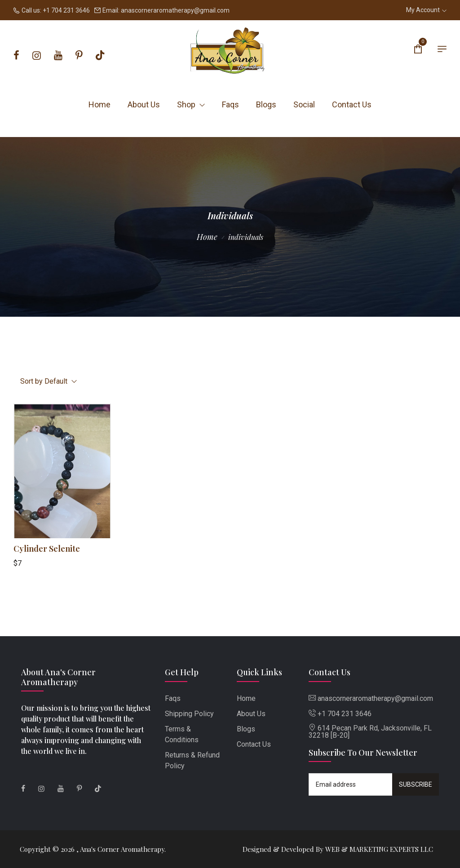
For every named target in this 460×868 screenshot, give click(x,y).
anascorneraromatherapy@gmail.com (175, 10)
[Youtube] (58, 56)
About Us (144, 104)
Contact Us (352, 104)
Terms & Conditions (182, 734)
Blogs (266, 104)
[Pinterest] (79, 56)
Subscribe (416, 784)
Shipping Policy (189, 714)
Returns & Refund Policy (192, 760)
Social (304, 104)
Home (100, 104)
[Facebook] (16, 56)
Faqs (230, 104)
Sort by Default (49, 381)
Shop (191, 104)
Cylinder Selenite (47, 549)
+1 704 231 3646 (66, 10)
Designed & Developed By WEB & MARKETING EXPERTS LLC (338, 849)
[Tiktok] (100, 56)
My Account (426, 10)
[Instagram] (37, 56)
